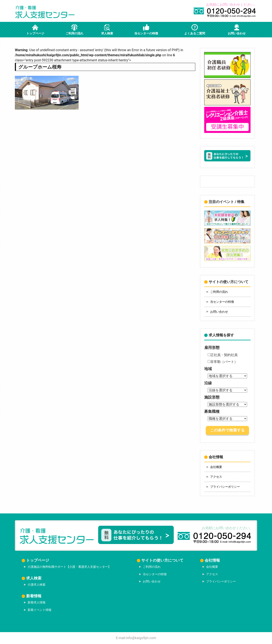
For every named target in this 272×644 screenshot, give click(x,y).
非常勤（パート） (223, 362)
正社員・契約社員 (223, 355)
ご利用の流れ (219, 292)
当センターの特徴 (222, 302)
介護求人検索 (37, 585)
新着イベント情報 (40, 610)
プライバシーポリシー (225, 487)
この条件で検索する (227, 430)
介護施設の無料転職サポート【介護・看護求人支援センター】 (69, 567)
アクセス (216, 477)
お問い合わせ (219, 312)
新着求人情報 (37, 602)
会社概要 (216, 467)
